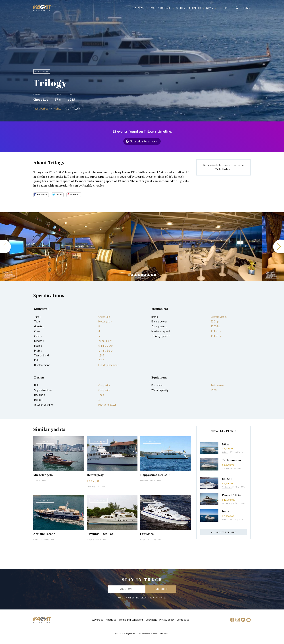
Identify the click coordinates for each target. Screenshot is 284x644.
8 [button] (152, 275)
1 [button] (129, 275)
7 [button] (149, 275)
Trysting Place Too (100, 534)
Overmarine (227, 468)
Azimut (225, 452)
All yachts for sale (224, 532)
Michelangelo (43, 475)
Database (139, 8)
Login (247, 8)
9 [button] (155, 275)
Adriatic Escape (44, 534)
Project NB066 (231, 495)
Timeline (224, 8)
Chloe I (227, 479)
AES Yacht (226, 503)
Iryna (226, 511)
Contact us (183, 620)
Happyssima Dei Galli (155, 475)
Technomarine (232, 460)
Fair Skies (147, 534)
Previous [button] (5, 247)
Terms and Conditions (131, 620)
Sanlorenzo (227, 487)
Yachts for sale (161, 8)
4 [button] (139, 275)
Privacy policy (167, 620)
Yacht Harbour (42, 9)
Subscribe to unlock (144, 141)
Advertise (98, 620)
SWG (225, 444)
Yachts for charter (189, 8)
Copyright (151, 620)
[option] (197, 247)
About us (111, 620)
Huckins (90, 486)
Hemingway (95, 475)
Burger (36, 539)
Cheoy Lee (41, 100)
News (210, 8)
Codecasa (144, 480)
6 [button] (145, 275)
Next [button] (279, 247)
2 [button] (132, 275)
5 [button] (142, 275)
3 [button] (135, 275)
